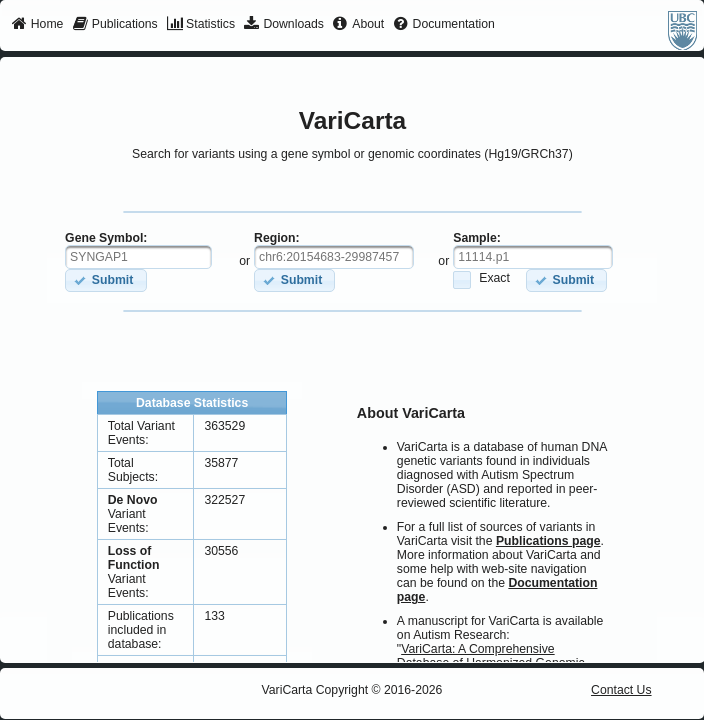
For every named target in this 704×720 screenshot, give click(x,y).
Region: (277, 238)
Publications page (548, 541)
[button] (105, 280)
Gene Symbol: (106, 238)
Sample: (477, 238)
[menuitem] (37, 25)
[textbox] (138, 257)
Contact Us (621, 690)
